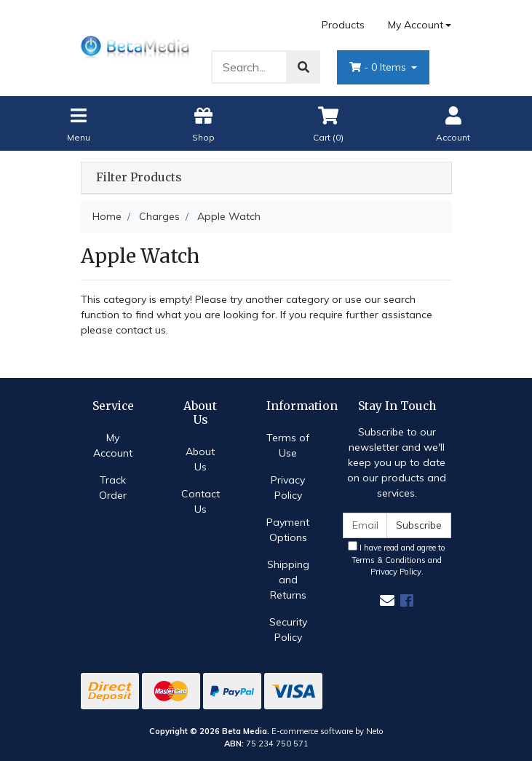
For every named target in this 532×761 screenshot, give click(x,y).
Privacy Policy (288, 488)
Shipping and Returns (288, 580)
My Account (113, 445)
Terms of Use (288, 445)
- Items (379, 67)
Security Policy (288, 630)
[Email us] (387, 600)
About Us (200, 459)
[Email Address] (365, 525)
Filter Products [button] (139, 178)
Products (343, 25)
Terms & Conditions (389, 560)
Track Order (113, 488)
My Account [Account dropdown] (416, 25)
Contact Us (201, 501)
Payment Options (288, 530)
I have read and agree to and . (397, 559)
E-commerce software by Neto (327, 731)
